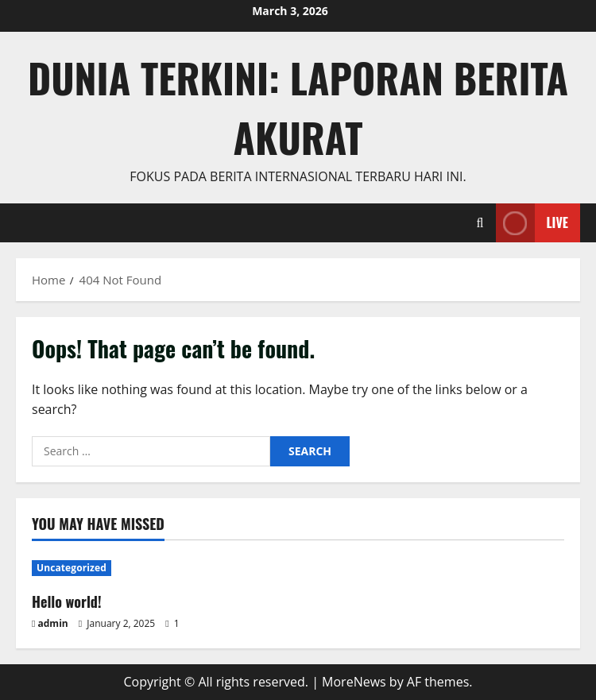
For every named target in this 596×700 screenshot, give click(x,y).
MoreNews (354, 682)
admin (53, 623)
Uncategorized (72, 568)
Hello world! (67, 601)
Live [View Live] (532, 223)
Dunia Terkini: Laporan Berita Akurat (298, 107)
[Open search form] (480, 223)
